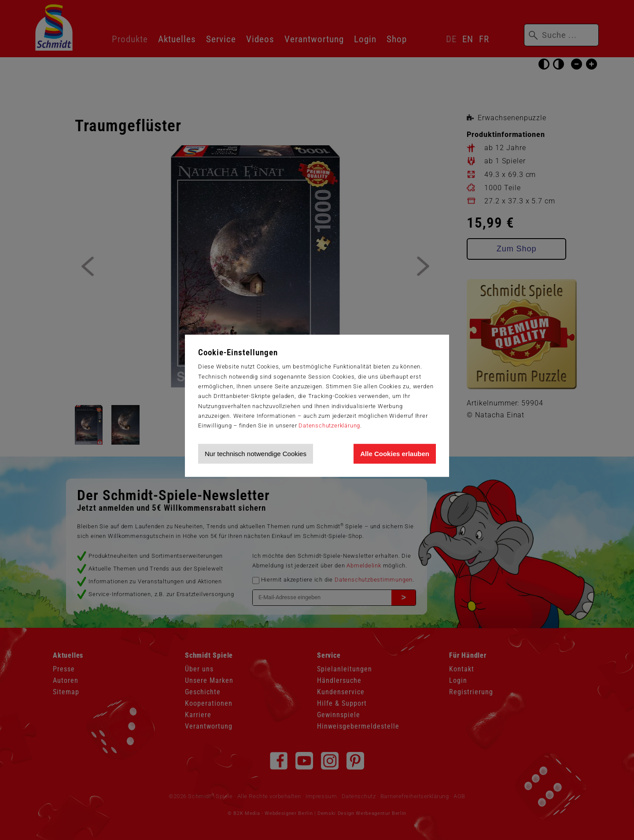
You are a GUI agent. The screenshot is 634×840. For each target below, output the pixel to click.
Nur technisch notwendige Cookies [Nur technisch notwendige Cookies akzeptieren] (256, 454)
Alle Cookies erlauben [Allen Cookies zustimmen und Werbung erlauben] (395, 454)
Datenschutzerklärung (329, 426)
